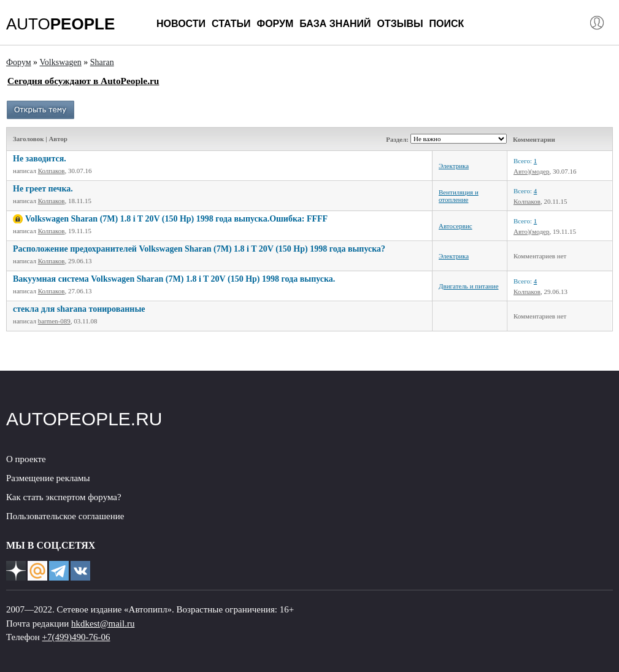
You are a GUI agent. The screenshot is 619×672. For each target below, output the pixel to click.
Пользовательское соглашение (65, 516)
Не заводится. (40, 159)
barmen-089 (54, 321)
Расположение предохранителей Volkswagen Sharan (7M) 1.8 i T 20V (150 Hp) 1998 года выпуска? (199, 249)
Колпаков (52, 171)
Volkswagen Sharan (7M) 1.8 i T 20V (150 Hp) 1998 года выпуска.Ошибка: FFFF (176, 219)
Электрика (454, 166)
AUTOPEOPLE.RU (84, 419)
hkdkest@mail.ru (103, 624)
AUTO (60, 24)
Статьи (231, 24)
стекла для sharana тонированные (79, 309)
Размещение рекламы (48, 478)
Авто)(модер (531, 171)
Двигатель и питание (469, 286)
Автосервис (456, 226)
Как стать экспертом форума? (64, 497)
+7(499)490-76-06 (76, 637)
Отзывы (400, 24)
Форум (275, 24)
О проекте (26, 459)
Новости (181, 24)
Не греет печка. (43, 189)
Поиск (447, 24)
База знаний (335, 24)
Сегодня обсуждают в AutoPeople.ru (83, 81)
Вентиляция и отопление (459, 196)
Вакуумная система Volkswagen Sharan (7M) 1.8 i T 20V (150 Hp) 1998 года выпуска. (174, 279)
